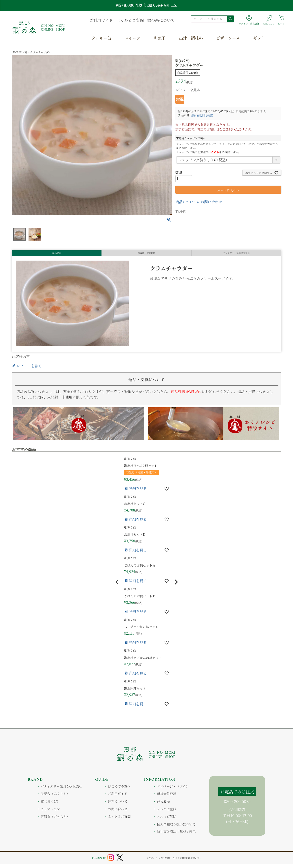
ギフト (259, 38)
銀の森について (161, 20)
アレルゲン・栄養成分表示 (236, 255)
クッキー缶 (101, 38)
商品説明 (57, 255)
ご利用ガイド (101, 20)
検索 (230, 19)
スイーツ (132, 38)
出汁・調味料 (191, 38)
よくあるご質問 (130, 20)
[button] (117, 586)
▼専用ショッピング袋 (191, 138)
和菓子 (160, 38)
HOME (17, 52)
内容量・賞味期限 (147, 255)
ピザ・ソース (228, 38)
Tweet (181, 211)
